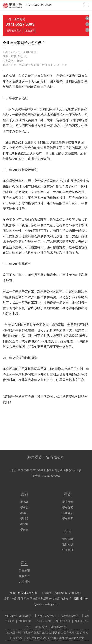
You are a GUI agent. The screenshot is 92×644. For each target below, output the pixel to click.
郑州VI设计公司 (59, 627)
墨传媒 (24, 529)
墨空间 (24, 524)
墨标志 (24, 507)
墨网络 (24, 518)
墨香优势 (68, 507)
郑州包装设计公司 (71, 616)
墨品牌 (24, 502)
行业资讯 (68, 550)
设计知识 (68, 544)
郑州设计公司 (26, 616)
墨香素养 (68, 518)
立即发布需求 (14, 31)
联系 (24, 563)
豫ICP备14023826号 (67, 593)
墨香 (68, 494)
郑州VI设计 (41, 627)
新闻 (68, 531)
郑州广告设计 (63, 621)
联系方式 (24, 576)
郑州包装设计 (44, 621)
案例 (24, 494)
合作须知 (68, 513)
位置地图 (24, 571)
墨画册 (24, 513)
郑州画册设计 (26, 621)
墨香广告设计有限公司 (24, 593)
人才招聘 (24, 582)
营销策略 (68, 539)
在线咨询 (30, 31)
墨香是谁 (68, 502)
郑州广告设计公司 (47, 616)
